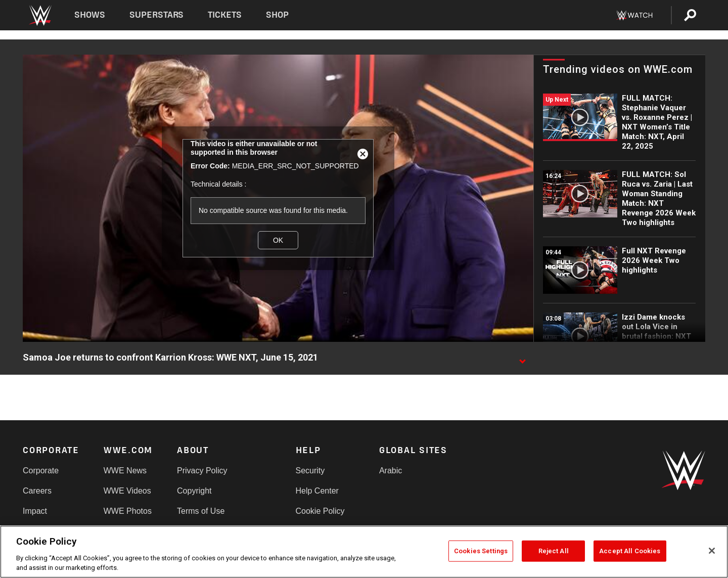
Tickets (225, 15)
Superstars (157, 15)
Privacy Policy (202, 471)
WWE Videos (127, 491)
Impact (35, 511)
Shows (90, 15)
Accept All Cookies (630, 551)
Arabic (391, 471)
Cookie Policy (320, 511)
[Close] (712, 551)
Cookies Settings (481, 551)
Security (310, 471)
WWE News (125, 471)
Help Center (317, 491)
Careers (37, 491)
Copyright (194, 491)
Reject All (554, 551)
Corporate (41, 471)
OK (278, 240)
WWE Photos (128, 511)
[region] (364, 552)
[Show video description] (522, 358)
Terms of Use (201, 511)
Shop (277, 15)
